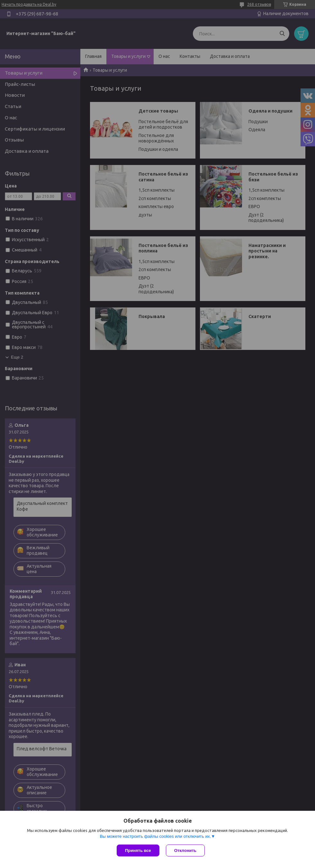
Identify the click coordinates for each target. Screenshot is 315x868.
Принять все (138, 850)
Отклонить (185, 850)
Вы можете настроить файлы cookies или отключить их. (155, 836)
